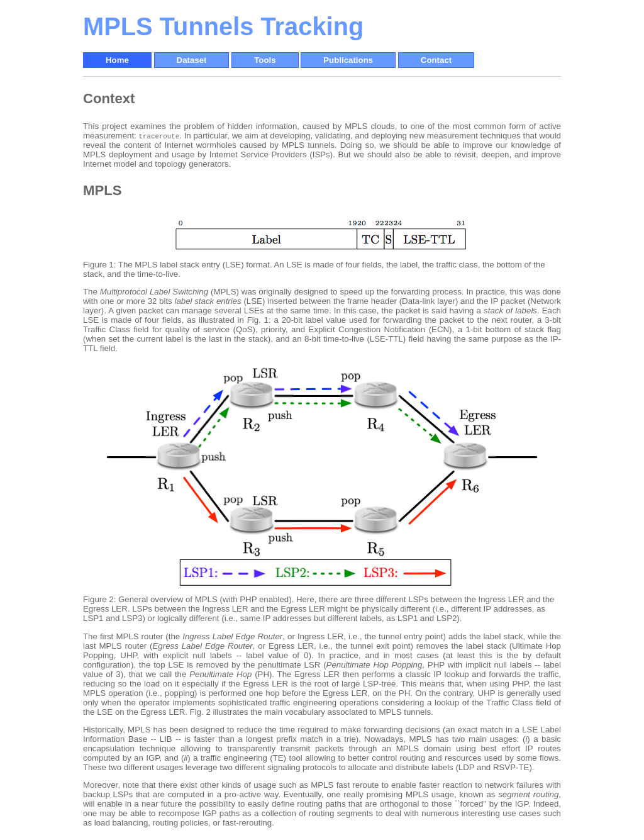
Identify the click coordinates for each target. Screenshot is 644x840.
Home (117, 60)
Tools (265, 60)
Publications (348, 60)
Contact (436, 60)
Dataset (192, 60)
